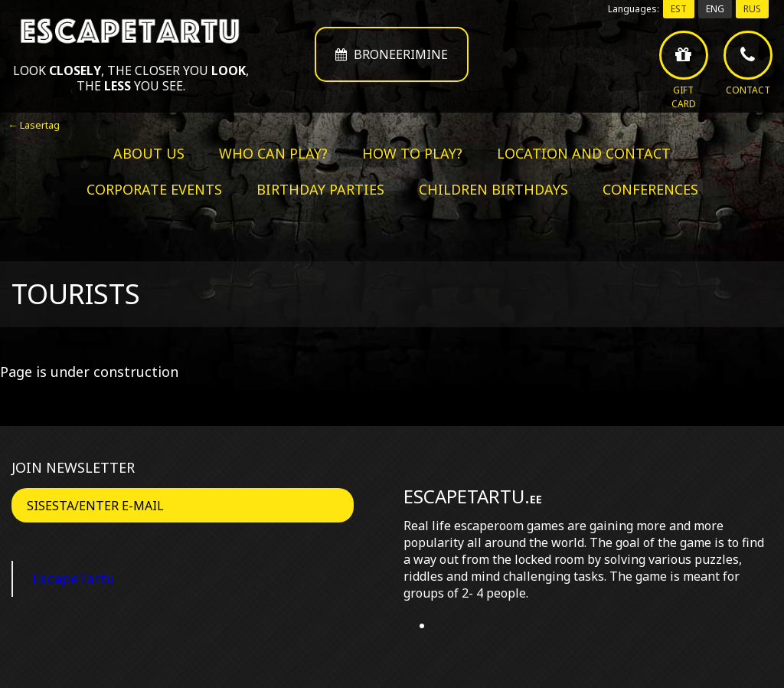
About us (149, 153)
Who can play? (273, 153)
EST (679, 9)
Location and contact (584, 153)
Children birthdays (493, 189)
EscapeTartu (73, 578)
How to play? (412, 153)
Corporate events (154, 189)
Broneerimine (392, 54)
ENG (715, 9)
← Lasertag (34, 125)
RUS (752, 9)
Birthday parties (320, 189)
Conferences (650, 189)
